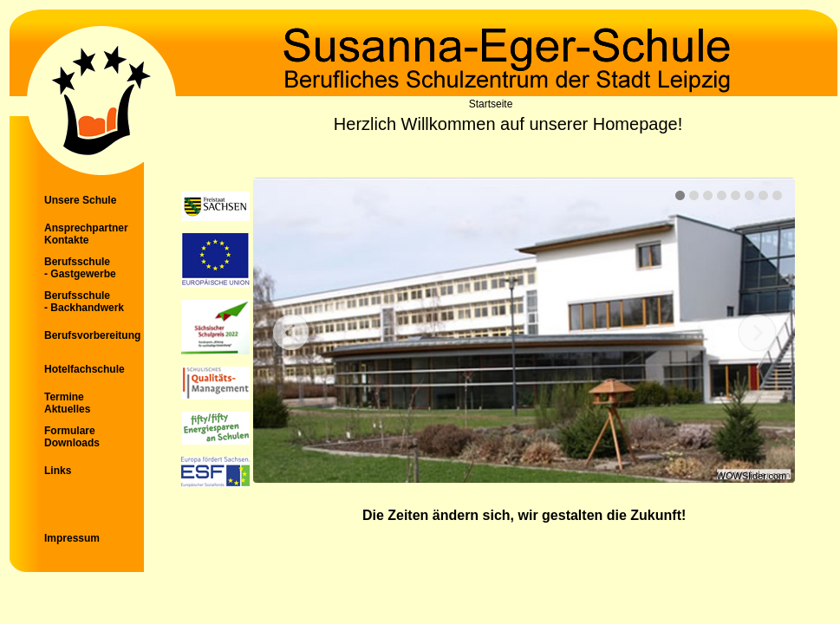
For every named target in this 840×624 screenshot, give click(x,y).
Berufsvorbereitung (92, 335)
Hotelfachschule (85, 369)
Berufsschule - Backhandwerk (84, 302)
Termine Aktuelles (67, 403)
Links (58, 471)
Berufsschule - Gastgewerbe (80, 268)
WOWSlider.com (752, 476)
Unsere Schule (80, 200)
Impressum (72, 538)
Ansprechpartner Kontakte (86, 234)
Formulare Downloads (72, 437)
